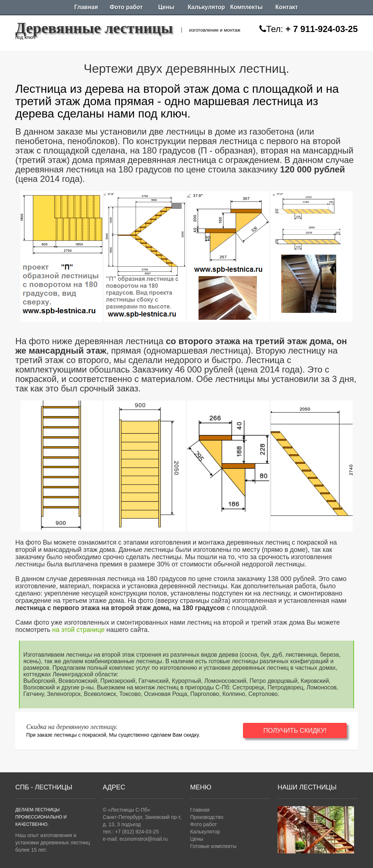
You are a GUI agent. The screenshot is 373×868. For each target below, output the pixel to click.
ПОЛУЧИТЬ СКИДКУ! (300, 730)
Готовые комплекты (213, 846)
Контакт (287, 7)
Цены (166, 7)
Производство (207, 817)
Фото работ (126, 7)
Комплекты (246, 7)
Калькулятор (206, 7)
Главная (86, 7)
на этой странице (78, 630)
